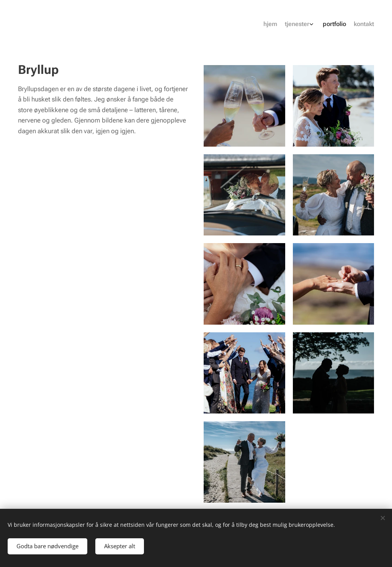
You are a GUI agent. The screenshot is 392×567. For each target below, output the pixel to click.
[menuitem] (346, 25)
